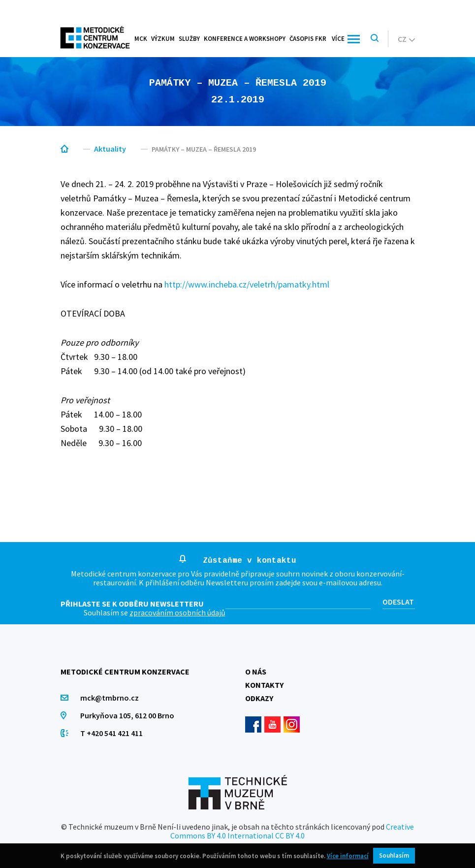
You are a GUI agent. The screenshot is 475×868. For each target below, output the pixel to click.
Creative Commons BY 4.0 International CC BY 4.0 (292, 831)
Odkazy (259, 698)
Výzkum (163, 39)
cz (406, 39)
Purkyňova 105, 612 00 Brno (127, 715)
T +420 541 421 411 (111, 733)
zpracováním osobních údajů (177, 612)
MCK (141, 39)
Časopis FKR (308, 39)
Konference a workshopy (245, 39)
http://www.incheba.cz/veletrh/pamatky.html (247, 284)
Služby (189, 39)
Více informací (348, 856)
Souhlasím (394, 855)
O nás (256, 672)
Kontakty (264, 685)
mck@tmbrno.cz (110, 698)
